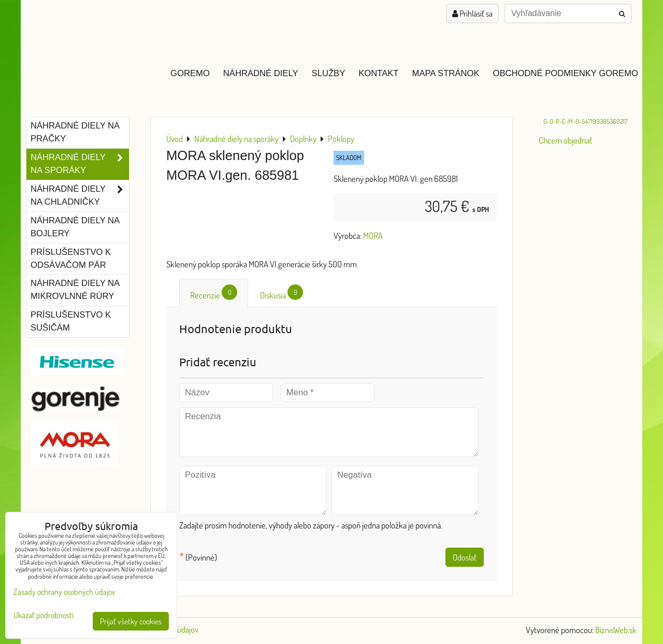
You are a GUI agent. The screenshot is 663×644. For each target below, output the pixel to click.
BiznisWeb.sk (616, 630)
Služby (329, 73)
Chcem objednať (565, 140)
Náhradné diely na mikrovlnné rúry (75, 290)
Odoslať (465, 557)
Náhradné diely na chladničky (80, 196)
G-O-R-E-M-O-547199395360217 (586, 121)
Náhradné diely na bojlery (75, 227)
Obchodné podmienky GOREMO (565, 73)
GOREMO (190, 73)
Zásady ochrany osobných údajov (64, 592)
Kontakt (378, 73)
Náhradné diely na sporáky (80, 164)
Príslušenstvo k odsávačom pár (71, 259)
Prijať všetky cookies (131, 621)
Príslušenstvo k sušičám (71, 321)
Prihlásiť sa (472, 13)
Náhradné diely (261, 73)
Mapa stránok (446, 73)
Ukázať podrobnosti (44, 615)
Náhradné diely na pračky (75, 132)
